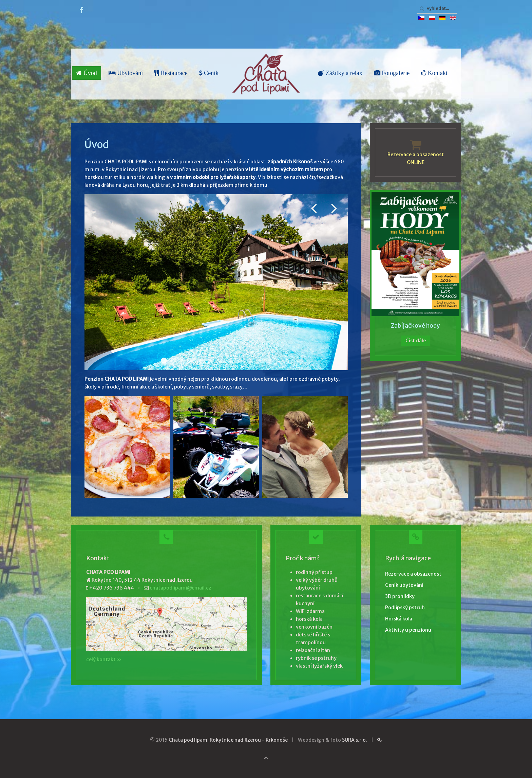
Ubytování (126, 73)
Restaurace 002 (173, 361)
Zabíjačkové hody (415, 326)
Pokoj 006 (202, 361)
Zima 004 (249, 361)
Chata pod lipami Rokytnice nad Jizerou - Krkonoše (228, 740)
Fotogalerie (392, 73)
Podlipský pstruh (405, 608)
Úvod (87, 73)
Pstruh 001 (192, 361)
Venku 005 (221, 361)
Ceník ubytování (404, 585)
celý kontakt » (104, 659)
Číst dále (416, 341)
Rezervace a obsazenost (413, 574)
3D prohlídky (400, 596)
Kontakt (434, 73)
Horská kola (399, 619)
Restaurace (171, 73)
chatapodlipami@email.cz (180, 588)
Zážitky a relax (340, 73)
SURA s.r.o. (355, 740)
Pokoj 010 (183, 361)
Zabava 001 (240, 361)
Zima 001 (230, 361)
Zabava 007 (259, 361)
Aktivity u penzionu (408, 630)
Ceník (209, 73)
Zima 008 (268, 361)
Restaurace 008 (211, 361)
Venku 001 (164, 361)
